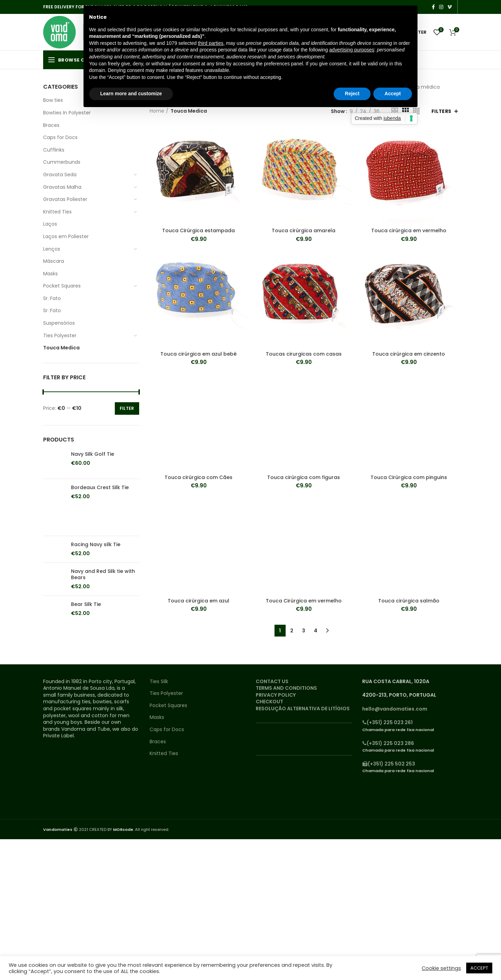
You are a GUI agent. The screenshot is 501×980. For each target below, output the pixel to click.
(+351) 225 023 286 (388, 743)
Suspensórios (59, 323)
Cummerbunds (62, 162)
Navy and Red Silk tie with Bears (103, 574)
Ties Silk (159, 682)
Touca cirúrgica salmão (409, 601)
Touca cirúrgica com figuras (304, 477)
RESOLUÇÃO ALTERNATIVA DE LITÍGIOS (303, 708)
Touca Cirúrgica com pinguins (409, 477)
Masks (50, 274)
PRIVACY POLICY (276, 695)
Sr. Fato (52, 298)
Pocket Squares (62, 286)
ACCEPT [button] (479, 968)
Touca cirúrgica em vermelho (409, 230)
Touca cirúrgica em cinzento (409, 354)
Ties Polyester (60, 335)
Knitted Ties (57, 212)
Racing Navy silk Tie (96, 544)
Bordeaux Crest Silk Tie (100, 487)
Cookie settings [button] (441, 968)
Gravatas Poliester (65, 199)
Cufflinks (54, 150)
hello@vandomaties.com (395, 709)
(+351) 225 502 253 (389, 764)
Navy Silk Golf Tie (93, 454)
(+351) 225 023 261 (387, 722)
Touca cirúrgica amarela (304, 230)
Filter (127, 408)
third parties (211, 43)
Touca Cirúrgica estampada (198, 230)
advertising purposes (352, 50)
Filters (442, 111)
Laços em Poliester (66, 236)
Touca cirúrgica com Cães (198, 477)
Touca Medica (61, 348)
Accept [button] (393, 94)
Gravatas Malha (62, 187)
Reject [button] (352, 94)
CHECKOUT (269, 702)
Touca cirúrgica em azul (198, 601)
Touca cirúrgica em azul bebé (198, 354)
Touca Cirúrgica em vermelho (304, 601)
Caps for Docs (60, 137)
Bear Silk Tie (86, 604)
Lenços (52, 249)
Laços (50, 224)
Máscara (54, 261)
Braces (51, 125)
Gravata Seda (60, 175)
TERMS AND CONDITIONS (286, 688)
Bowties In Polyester (67, 113)
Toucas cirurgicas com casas (304, 354)
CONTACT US (272, 681)
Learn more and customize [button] (131, 94)
